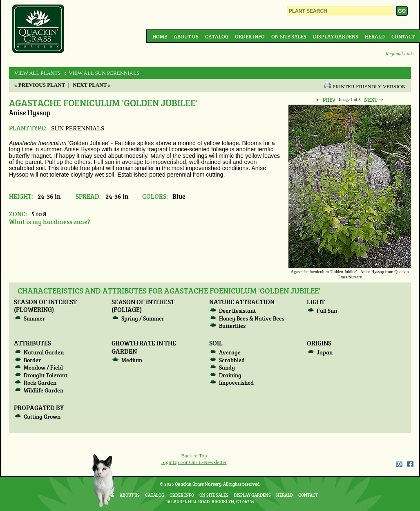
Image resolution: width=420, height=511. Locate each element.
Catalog (217, 36)
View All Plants (37, 73)
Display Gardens (336, 36)
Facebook (410, 464)
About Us (186, 36)
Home (160, 36)
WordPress (399, 464)
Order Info (250, 36)
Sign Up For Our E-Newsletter (194, 462)
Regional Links (400, 54)
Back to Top (194, 456)
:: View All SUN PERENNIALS (101, 73)
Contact (403, 36)
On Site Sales (289, 36)
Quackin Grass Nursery (38, 29)
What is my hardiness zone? (50, 221)
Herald (375, 36)
